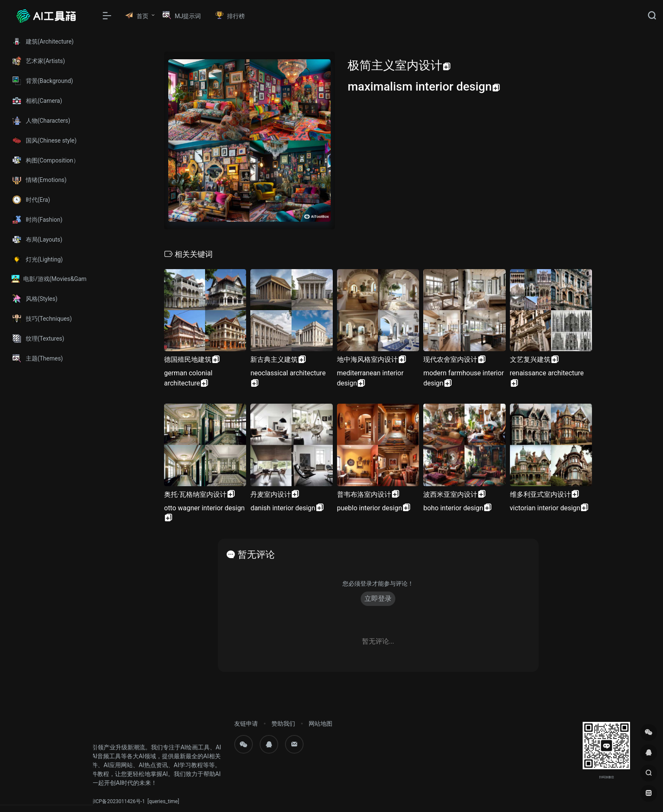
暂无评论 (256, 555)
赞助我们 (283, 724)
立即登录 (378, 599)
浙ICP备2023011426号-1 (117, 801)
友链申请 (246, 724)
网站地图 (321, 724)
